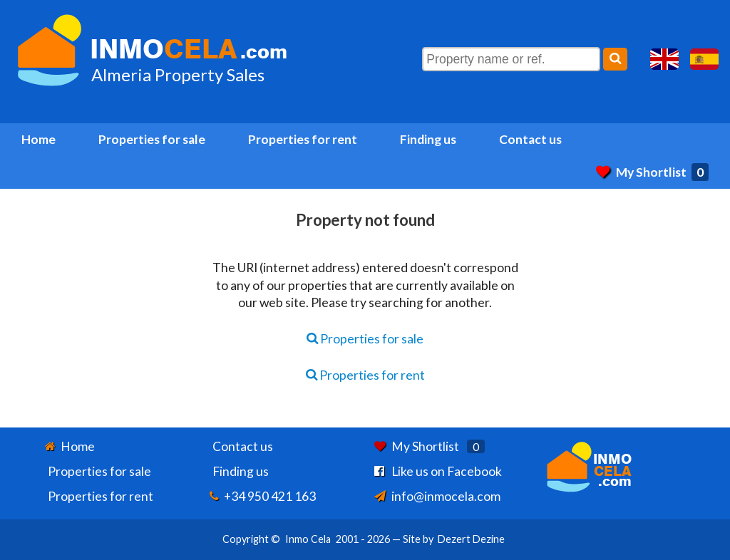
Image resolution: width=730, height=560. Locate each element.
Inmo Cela (308, 539)
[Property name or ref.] (511, 59)
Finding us (428, 139)
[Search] (615, 59)
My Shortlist (652, 172)
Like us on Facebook (447, 471)
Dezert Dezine (471, 539)
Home (38, 139)
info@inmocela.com (446, 496)
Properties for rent (303, 139)
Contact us (530, 139)
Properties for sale (152, 139)
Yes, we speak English (664, 59)
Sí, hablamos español (704, 59)
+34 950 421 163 (270, 496)
